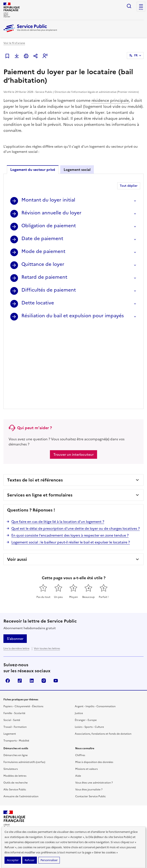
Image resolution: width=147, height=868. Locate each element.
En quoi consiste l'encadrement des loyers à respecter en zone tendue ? (70, 454)
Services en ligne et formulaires (40, 413)
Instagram (44, 599)
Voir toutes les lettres (47, 567)
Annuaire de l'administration (21, 715)
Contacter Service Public (91, 715)
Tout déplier (129, 186)
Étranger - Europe (86, 638)
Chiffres (80, 674)
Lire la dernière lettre (16, 567)
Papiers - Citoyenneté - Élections (23, 625)
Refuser (30, 860)
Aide (78, 694)
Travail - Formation (15, 645)
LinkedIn (32, 599)
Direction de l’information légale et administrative (68, 766)
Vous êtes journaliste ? (89, 708)
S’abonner (15, 557)
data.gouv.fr (76, 782)
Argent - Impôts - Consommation (95, 625)
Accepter (13, 860)
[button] (45, 56)
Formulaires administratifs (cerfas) (24, 680)
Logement (10, 652)
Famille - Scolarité (14, 632)
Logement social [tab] (77, 170)
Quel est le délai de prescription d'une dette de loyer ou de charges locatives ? (76, 447)
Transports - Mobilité (16, 659)
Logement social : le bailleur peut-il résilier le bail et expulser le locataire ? (71, 460)
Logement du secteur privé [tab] (33, 170)
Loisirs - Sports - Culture (89, 645)
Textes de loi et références (35, 398)
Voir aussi (17, 478)
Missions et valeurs (86, 687)
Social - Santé (12, 638)
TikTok (20, 599)
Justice (79, 632)
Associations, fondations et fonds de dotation (103, 652)
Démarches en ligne (16, 674)
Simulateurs (11, 687)
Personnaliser (49, 860)
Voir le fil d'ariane (14, 43)
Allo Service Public (15, 708)
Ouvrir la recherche (129, 6)
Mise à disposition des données (94, 680)
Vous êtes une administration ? (94, 701)
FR (136, 55)
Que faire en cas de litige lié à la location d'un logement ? (58, 440)
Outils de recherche (16, 701)
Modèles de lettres (15, 694)
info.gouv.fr (49, 782)
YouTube (56, 599)
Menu (141, 9)
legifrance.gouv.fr (19, 782)
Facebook (8, 599)
